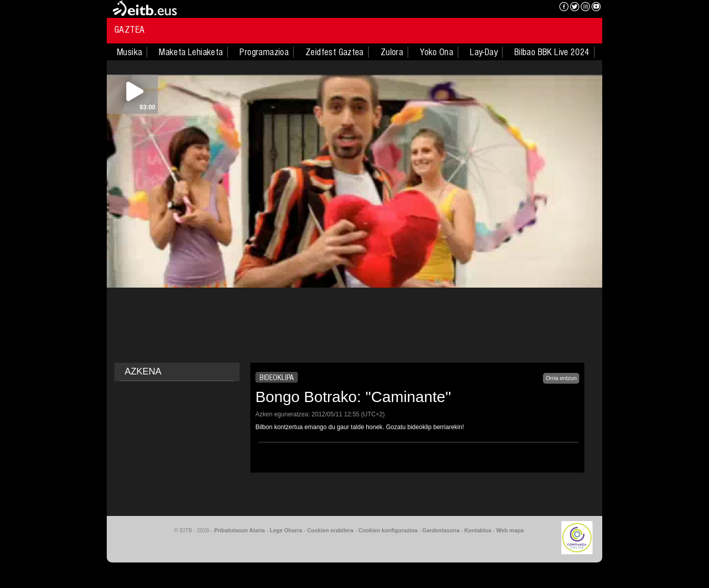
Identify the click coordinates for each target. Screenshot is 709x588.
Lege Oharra (286, 530)
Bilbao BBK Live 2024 (552, 52)
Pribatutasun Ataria (239, 530)
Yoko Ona (436, 52)
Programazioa (264, 52)
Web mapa (510, 530)
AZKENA (143, 371)
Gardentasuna (441, 530)
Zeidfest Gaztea (335, 52)
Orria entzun (561, 378)
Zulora (392, 52)
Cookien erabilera (330, 530)
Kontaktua (478, 530)
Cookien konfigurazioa (388, 530)
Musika (129, 52)
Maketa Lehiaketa (191, 52)
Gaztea (129, 30)
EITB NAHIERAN (514, 8)
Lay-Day (484, 52)
